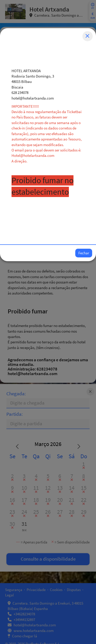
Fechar (84, 253)
